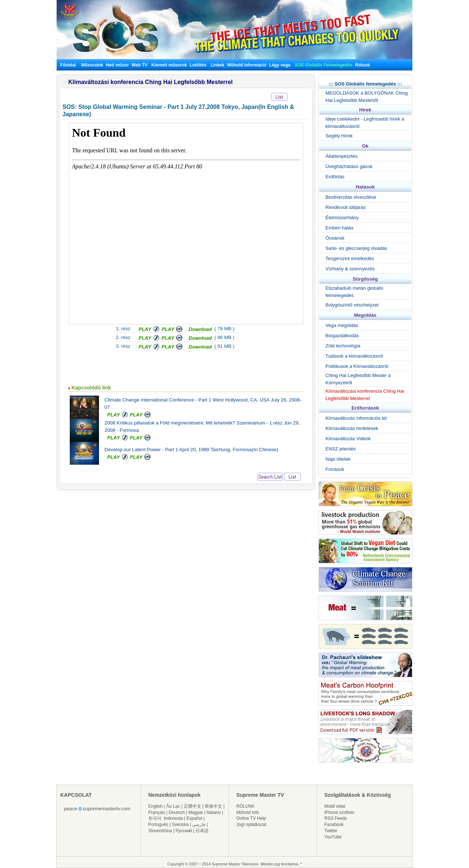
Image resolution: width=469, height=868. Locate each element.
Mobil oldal (335, 806)
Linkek (217, 65)
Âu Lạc (173, 806)
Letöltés (198, 65)
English (155, 806)
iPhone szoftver (340, 812)
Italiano (213, 812)
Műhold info (248, 812)
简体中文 (213, 806)
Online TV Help (251, 818)
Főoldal (68, 65)
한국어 (155, 818)
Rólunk (363, 65)
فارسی (199, 825)
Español (195, 818)
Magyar (196, 812)
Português (158, 825)
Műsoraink (92, 65)
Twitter (331, 831)
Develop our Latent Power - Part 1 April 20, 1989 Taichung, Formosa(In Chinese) (191, 450)
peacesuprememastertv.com (97, 809)
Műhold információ (247, 65)
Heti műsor (117, 65)
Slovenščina (160, 831)
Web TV (140, 65)
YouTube (333, 837)
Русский (184, 831)
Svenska (180, 825)
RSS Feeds (335, 818)
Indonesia (174, 818)
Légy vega (280, 65)
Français (157, 812)
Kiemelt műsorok (169, 65)
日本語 (202, 831)
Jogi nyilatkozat (251, 825)
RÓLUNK (245, 806)
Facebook (334, 825)
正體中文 (192, 806)
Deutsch (177, 812)
